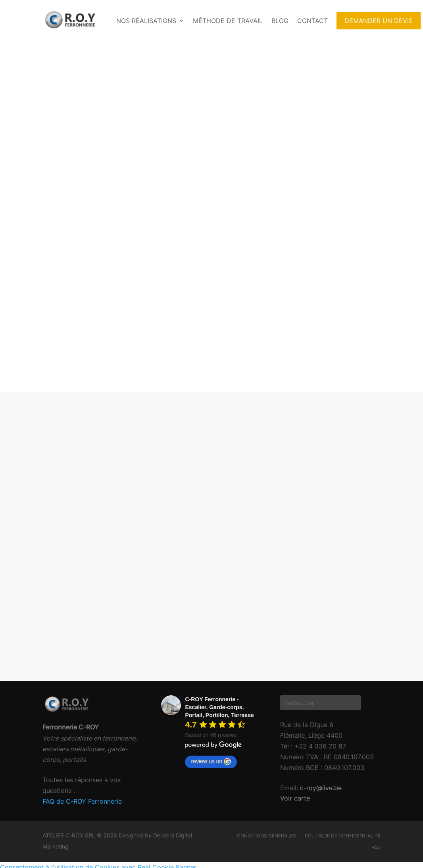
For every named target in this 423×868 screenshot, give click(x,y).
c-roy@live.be (320, 788)
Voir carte (295, 798)
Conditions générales (266, 836)
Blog (280, 21)
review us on (211, 762)
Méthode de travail (228, 21)
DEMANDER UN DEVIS (379, 21)
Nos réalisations (146, 21)
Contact (312, 21)
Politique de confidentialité (343, 836)
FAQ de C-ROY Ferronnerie (82, 801)
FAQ (376, 848)
